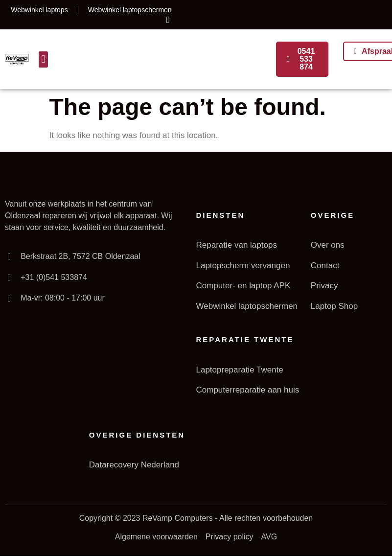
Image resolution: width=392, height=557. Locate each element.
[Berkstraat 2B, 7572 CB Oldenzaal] (9, 256)
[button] (43, 59)
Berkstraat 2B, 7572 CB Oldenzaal (81, 256)
